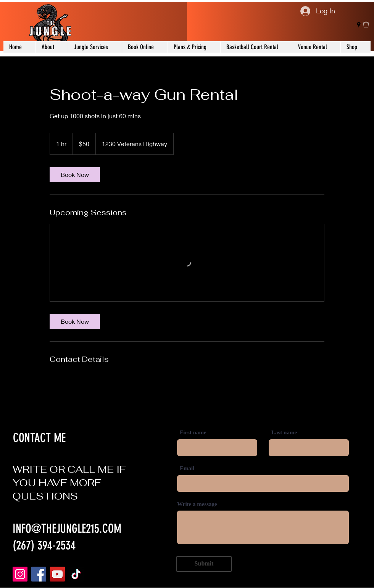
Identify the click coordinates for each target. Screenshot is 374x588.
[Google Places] (359, 25)
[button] (366, 24)
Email (187, 468)
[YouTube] (57, 574)
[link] (75, 175)
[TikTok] (76, 574)
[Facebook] (39, 574)
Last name (284, 433)
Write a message (197, 504)
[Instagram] (20, 574)
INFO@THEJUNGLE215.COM (67, 529)
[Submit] (204, 564)
